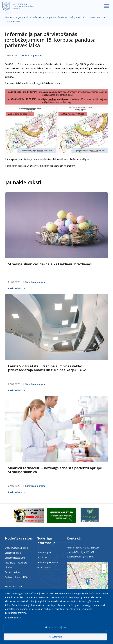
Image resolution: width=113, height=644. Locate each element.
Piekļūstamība (44, 567)
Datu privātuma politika (17, 548)
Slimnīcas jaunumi (32, 55)
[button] (87, 582)
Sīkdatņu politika (13, 553)
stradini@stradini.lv (85, 557)
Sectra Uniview (12, 572)
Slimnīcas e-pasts (14, 586)
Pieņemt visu (55, 637)
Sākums (9, 17)
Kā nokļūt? (42, 557)
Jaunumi (23, 17)
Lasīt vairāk (15, 288)
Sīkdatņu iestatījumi (15, 558)
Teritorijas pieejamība (47, 562)
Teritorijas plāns (45, 552)
